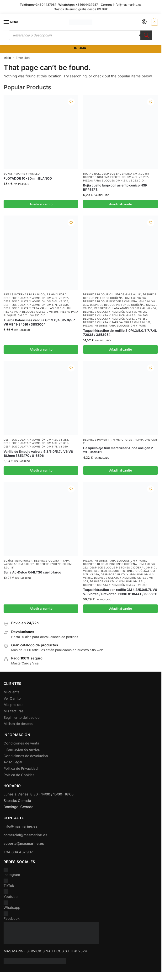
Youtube (11, 894)
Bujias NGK (92, 174)
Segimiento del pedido (22, 717)
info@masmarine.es (127, 5)
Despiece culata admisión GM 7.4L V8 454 (125, 308)
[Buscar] (146, 35)
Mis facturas (14, 711)
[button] (154, 22)
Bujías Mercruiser (18, 561)
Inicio (7, 58)
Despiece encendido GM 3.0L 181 (125, 174)
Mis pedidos (13, 705)
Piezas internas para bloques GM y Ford (35, 294)
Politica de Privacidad (21, 768)
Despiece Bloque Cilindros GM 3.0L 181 (112, 294)
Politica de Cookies (19, 775)
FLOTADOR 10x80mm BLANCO (28, 178)
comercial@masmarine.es (25, 835)
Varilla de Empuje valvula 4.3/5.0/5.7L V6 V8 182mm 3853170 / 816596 (38, 454)
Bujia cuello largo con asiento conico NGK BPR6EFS (115, 187)
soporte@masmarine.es (24, 843)
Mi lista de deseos (18, 724)
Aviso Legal (13, 762)
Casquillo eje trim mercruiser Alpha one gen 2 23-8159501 (118, 450)
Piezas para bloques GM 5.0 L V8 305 (31, 312)
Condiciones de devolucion (26, 756)
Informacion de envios (22, 749)
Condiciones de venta (21, 743)
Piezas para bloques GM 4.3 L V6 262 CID (113, 181)
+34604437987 (45, 5)
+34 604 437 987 (18, 852)
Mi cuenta (12, 692)
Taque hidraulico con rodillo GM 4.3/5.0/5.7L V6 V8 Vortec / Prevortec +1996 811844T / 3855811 (120, 592)
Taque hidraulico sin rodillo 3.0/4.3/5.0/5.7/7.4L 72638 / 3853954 (120, 333)
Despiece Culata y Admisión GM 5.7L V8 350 (36, 305)
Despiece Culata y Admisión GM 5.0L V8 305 (36, 301)
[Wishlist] (71, 102)
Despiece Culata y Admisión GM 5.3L (117, 581)
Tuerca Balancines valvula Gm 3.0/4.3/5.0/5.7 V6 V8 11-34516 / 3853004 (39, 322)
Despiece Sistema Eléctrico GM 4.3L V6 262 (116, 177)
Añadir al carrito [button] (41, 204)
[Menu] (11, 22)
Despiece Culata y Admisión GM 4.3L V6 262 (36, 298)
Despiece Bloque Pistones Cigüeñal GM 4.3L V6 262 (120, 296)
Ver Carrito (12, 698)
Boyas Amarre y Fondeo (22, 174)
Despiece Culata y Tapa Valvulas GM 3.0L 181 (37, 308)
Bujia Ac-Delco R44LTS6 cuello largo (32, 572)
